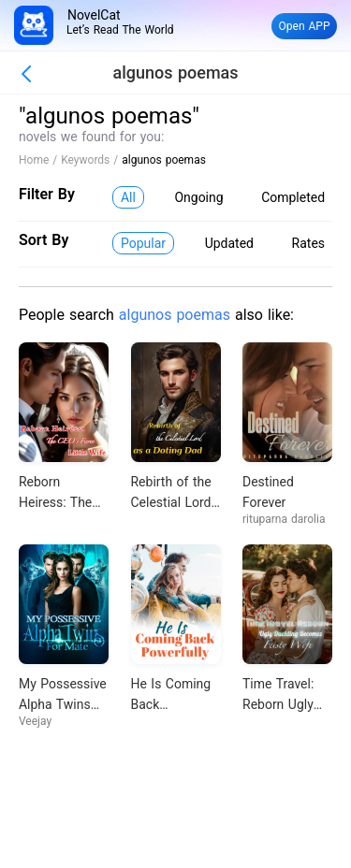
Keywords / (91, 160)
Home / (40, 160)
